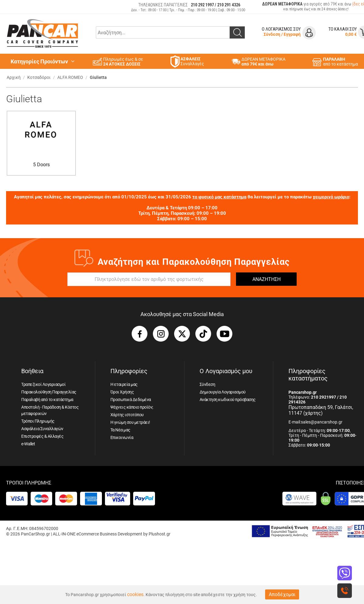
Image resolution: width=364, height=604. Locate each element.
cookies (135, 594)
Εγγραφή (292, 34)
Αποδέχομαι (282, 594)
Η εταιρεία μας (124, 384)
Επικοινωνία (122, 437)
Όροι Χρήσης (122, 392)
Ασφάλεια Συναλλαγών (42, 429)
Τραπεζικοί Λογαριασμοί (43, 384)
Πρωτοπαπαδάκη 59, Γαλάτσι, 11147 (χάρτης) (321, 410)
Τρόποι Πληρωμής (38, 421)
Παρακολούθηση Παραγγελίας (49, 392)
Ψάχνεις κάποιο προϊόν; (132, 407)
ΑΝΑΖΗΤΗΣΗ (266, 279)
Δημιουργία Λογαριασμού (223, 392)
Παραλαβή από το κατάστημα (47, 400)
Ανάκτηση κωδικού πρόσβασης (228, 400)
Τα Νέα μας (120, 430)
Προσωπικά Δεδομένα (131, 400)
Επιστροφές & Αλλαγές (42, 436)
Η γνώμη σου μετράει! (130, 422)
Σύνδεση (272, 34)
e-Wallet (28, 444)
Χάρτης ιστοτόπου (127, 415)
